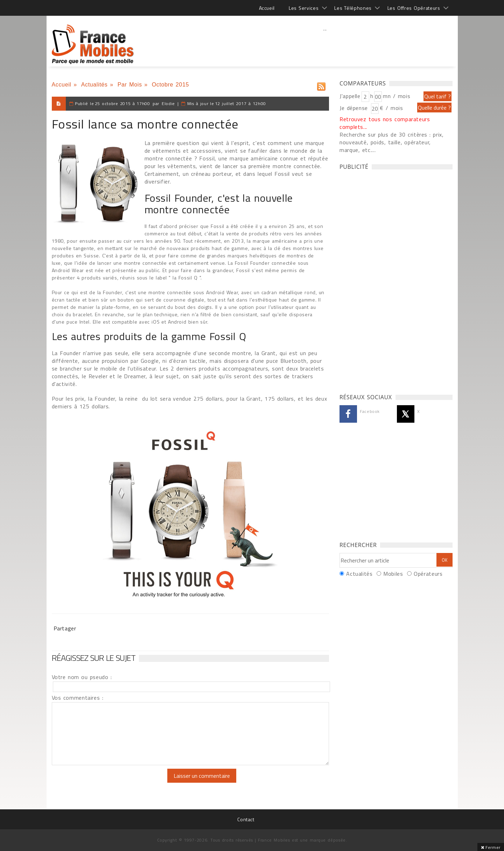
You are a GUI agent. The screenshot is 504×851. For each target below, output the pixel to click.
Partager (65, 628)
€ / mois (391, 108)
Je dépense (355, 108)
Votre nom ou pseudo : (82, 677)
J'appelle (350, 96)
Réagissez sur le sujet (94, 658)
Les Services (304, 8)
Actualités (94, 85)
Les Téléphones (353, 8)
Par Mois (130, 85)
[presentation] (110, 782)
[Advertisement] (325, 44)
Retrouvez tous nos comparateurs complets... (385, 123)
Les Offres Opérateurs (414, 8)
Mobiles (393, 574)
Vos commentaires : (78, 698)
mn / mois (397, 96)
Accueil (267, 8)
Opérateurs (428, 574)
